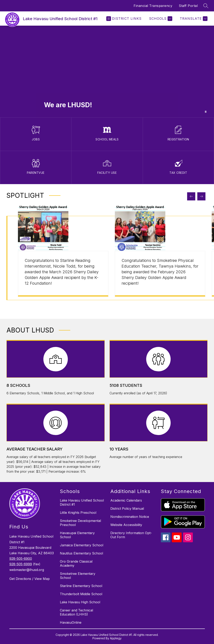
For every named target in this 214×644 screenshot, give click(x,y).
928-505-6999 (21, 564)
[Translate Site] (193, 19)
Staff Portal (188, 6)
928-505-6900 (21, 559)
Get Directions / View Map (30, 579)
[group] (63, 258)
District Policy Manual (127, 508)
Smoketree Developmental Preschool (80, 523)
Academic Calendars (126, 500)
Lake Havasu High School (80, 602)
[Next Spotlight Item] (201, 196)
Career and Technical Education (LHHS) (76, 612)
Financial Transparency (153, 6)
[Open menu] (124, 19)
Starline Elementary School (81, 586)
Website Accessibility (126, 525)
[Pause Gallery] (206, 112)
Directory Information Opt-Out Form (131, 535)
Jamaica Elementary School (82, 545)
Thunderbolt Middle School (81, 594)
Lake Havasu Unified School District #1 (82, 502)
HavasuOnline (71, 622)
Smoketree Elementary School (78, 576)
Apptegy (116, 638)
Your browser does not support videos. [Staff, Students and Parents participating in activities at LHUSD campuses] (107, 72)
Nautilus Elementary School (81, 553)
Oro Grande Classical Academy (76, 563)
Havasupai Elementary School (77, 535)
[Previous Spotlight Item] (191, 196)
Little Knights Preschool (78, 513)
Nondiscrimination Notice (130, 517)
